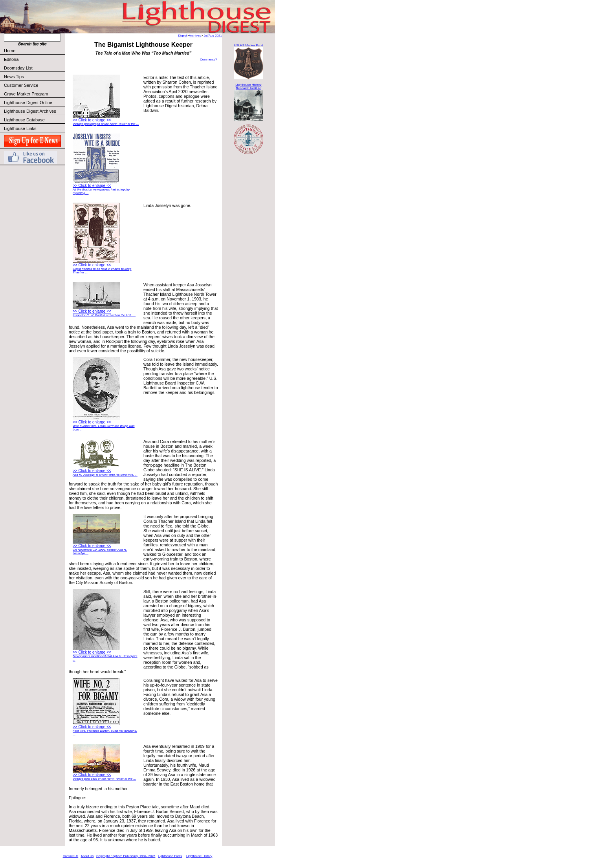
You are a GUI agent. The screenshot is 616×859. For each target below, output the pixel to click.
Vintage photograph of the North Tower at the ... (106, 124)
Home (10, 51)
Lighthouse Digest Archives (30, 111)
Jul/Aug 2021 (213, 36)
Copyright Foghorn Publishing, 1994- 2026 (126, 856)
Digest (182, 36)
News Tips (14, 77)
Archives (195, 36)
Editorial (34, 59)
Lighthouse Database (24, 120)
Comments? (208, 60)
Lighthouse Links (20, 128)
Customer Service (34, 85)
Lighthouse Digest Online (28, 103)
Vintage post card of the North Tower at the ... (104, 779)
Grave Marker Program (26, 94)
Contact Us (71, 856)
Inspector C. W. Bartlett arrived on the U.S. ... (104, 315)
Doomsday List (18, 68)
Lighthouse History (199, 856)
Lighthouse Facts (170, 856)
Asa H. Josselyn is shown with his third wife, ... (105, 475)
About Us (87, 856)
